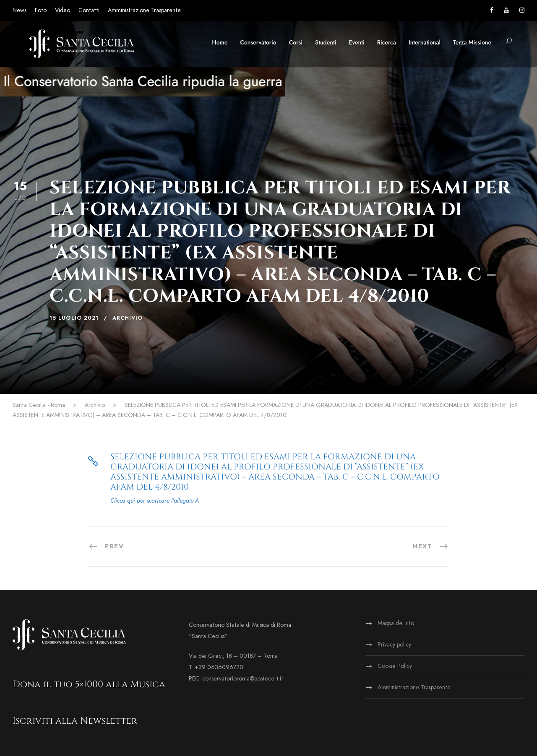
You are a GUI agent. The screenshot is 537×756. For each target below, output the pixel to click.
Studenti (326, 42)
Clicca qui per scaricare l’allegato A (155, 501)
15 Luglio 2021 (74, 318)
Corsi (296, 42)
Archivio (128, 318)
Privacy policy (394, 645)
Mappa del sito (396, 623)
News (20, 10)
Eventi (357, 42)
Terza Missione (472, 42)
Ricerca (387, 42)
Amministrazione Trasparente (144, 10)
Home (220, 42)
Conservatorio (258, 42)
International (425, 42)
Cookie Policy (395, 666)
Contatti (89, 10)
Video (63, 10)
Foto (41, 10)
